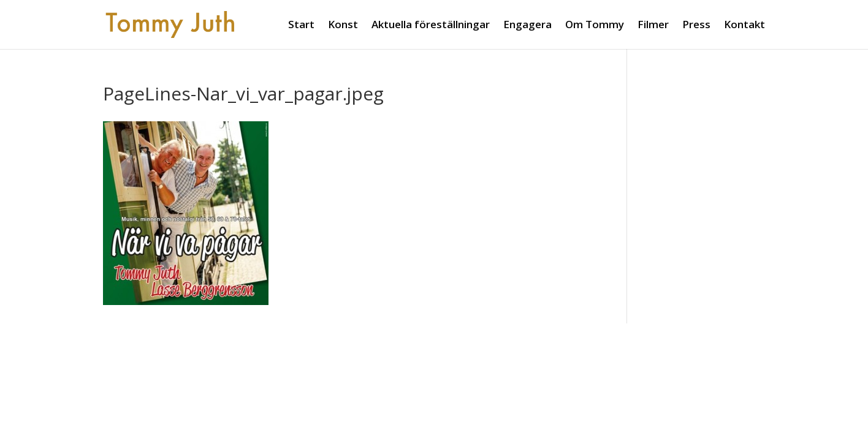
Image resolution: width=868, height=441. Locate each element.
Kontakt (744, 26)
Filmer (653, 26)
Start (301, 26)
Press (696, 26)
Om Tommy (595, 26)
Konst (343, 26)
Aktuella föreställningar (431, 26)
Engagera (527, 26)
